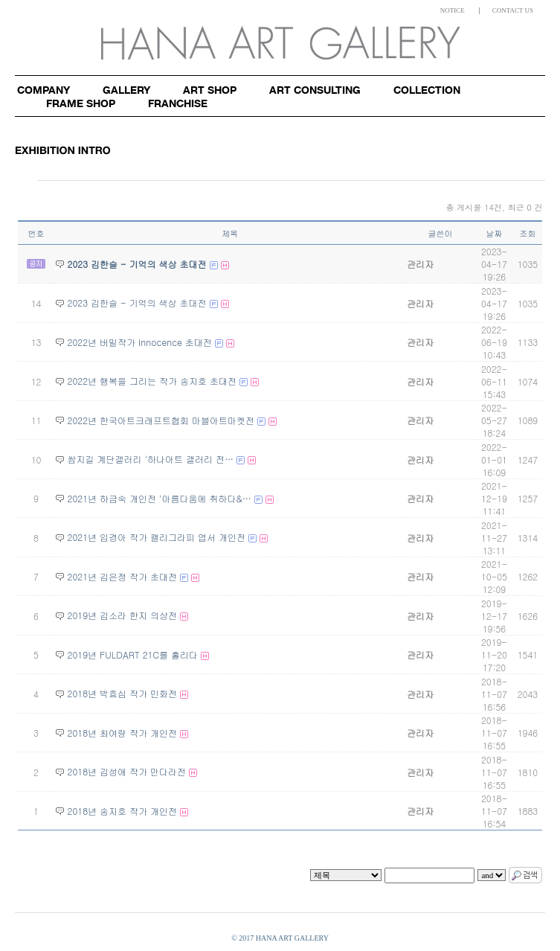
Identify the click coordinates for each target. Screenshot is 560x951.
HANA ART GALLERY (280, 43)
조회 (527, 233)
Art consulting (315, 90)
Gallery (126, 90)
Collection (427, 90)
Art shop (210, 90)
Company (44, 90)
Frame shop (81, 103)
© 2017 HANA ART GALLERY (280, 938)
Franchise (178, 103)
